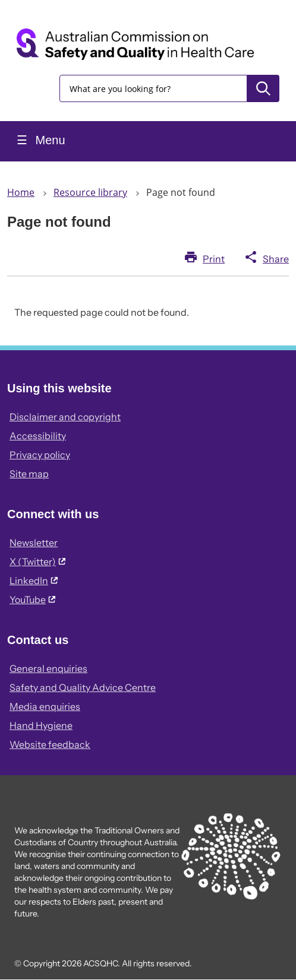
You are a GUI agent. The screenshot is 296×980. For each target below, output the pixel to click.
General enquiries (48, 668)
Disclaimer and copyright (65, 417)
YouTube (32, 600)
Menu (49, 140)
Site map (29, 474)
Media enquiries (45, 706)
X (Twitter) (37, 562)
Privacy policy (40, 455)
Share (276, 259)
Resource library (90, 192)
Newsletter (34, 543)
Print (214, 259)
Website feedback (50, 744)
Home (21, 192)
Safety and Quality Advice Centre (83, 687)
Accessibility (38, 436)
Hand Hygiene (41, 725)
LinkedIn (34, 581)
